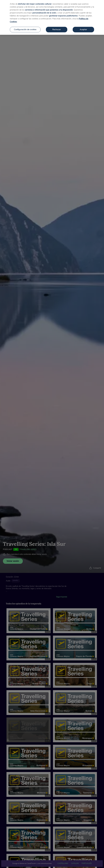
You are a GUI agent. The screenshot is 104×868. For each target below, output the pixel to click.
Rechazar (57, 29)
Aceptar (83, 29)
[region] (52, 17)
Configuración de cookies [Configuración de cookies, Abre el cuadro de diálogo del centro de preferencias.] (25, 29)
